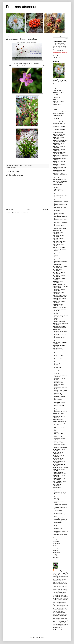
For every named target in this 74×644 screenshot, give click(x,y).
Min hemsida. (58, 58)
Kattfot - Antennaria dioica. (61, 284)
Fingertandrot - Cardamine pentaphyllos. (61, 217)
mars (54, 556)
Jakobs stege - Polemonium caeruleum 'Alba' (61, 267)
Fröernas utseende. (22, 7)
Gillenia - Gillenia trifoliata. (61, 229)
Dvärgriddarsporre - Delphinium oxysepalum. (60, 198)
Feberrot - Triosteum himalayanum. (59, 214)
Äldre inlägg (45, 210)
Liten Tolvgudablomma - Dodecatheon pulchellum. (60, 327)
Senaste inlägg (10, 210)
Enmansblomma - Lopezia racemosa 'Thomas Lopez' (61, 208)
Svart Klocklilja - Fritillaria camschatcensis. (60, 482)
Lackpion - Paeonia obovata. (61, 315)
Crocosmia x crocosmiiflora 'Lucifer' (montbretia (61, 182)
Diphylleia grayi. (58, 189)
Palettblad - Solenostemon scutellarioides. (61, 376)
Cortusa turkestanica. (59, 178)
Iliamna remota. (58, 265)
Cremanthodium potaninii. (60, 180)
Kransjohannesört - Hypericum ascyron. (59, 305)
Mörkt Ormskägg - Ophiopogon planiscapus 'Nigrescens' (60, 350)
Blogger (42, 637)
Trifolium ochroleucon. (60, 503)
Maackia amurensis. (59, 341)
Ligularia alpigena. (59, 320)
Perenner (57, 104)
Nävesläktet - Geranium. (60, 369)
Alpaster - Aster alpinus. (60, 122)
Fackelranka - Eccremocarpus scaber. (60, 211)
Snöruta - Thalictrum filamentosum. (59, 453)
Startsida (28, 210)
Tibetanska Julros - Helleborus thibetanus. (60, 501)
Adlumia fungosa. (58, 115)
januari (55, 549)
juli (54, 545)
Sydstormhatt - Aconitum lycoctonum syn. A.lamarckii (61, 491)
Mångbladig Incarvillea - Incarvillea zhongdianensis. (61, 346)
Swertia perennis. (58, 489)
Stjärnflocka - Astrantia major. (61, 468)
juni (54, 547)
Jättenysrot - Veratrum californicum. (60, 273)
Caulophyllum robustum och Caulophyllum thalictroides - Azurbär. (61, 175)
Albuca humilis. (58, 120)
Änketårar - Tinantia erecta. (61, 534)
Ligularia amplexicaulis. (60, 322)
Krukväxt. (57, 98)
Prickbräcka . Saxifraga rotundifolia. (60, 403)
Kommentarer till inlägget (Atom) (22, 212)
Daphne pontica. (58, 184)
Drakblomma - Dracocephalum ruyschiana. (61, 194)
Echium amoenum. (59, 200)
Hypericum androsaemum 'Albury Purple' (60, 258)
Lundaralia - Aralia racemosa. (61, 333)
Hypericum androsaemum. (61, 260)
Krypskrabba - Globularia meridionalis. (60, 310)
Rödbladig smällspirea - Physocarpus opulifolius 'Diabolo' (60, 438)
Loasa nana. (57, 329)
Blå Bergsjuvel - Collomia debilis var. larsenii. (60, 153)
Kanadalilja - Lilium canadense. (59, 282)
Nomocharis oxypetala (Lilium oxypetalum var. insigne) (60, 363)
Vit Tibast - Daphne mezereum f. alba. (59, 528)
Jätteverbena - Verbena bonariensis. (60, 276)
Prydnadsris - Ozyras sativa (61, 412)
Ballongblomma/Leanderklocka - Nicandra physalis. (61, 141)
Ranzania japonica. (59, 420)
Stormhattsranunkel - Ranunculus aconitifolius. (60, 473)
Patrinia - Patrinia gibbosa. (61, 390)
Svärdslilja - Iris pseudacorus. (58, 485)
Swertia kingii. (58, 487)
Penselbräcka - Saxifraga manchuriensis (60, 393)
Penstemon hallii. (58, 395)
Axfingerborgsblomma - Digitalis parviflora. (60, 135)
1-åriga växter (13, 167)
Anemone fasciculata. (59, 133)
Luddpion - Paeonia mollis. (61, 331)
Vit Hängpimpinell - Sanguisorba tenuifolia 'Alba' (61, 519)
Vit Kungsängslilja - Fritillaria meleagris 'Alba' (61, 522)
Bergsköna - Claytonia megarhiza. (60, 147)
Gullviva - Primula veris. (60, 247)
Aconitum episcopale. (59, 114)
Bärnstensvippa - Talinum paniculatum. (60, 171)
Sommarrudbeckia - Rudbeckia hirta (59, 459)
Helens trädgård (59, 570)
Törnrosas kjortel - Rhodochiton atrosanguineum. (59, 512)
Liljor (56, 100)
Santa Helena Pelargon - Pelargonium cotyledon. (60, 444)
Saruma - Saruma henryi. (60, 446)
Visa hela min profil (57, 629)
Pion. (56, 106)
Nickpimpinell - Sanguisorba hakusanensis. (61, 359)
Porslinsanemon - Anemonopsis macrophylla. (61, 400)
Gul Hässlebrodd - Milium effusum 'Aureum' (60, 242)
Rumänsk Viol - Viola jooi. (60, 423)
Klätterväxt (57, 96)
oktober (55, 542)
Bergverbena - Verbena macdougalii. (60, 150)
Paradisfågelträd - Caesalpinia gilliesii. (59, 382)
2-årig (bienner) (58, 91)
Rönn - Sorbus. (58, 441)
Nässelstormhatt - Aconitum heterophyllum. (61, 367)
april (54, 554)
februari (55, 540)
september (56, 543)
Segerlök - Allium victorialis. (61, 448)
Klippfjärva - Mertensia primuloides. (60, 290)
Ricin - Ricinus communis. (60, 421)
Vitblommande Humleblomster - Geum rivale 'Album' (61, 531)
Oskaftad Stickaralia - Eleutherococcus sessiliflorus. (59, 372)
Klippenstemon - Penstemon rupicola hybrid (61, 287)
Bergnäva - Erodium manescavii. (59, 144)
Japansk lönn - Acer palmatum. (59, 270)
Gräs (56, 94)
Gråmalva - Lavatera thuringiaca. (59, 236)
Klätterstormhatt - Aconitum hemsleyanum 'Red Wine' (61, 296)
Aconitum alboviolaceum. (60, 112)
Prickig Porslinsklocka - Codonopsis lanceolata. (60, 406)
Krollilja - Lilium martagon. (60, 307)
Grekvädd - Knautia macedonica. (59, 233)
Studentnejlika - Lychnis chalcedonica (60, 479)
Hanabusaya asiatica (59, 252)
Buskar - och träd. (59, 92)
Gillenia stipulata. (58, 230)
